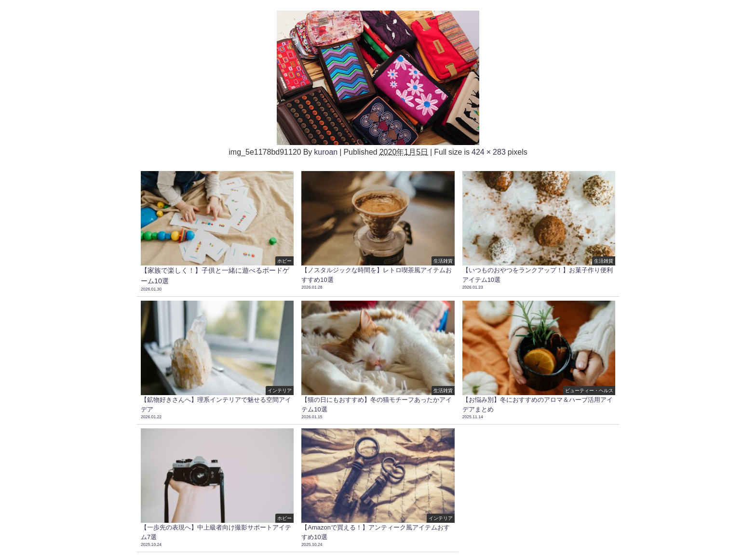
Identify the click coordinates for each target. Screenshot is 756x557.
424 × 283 (489, 152)
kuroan (326, 152)
